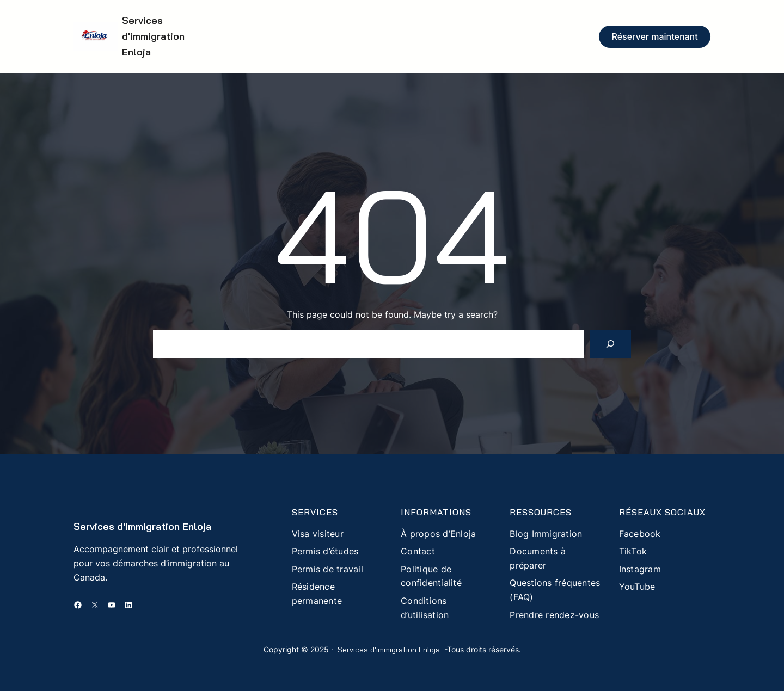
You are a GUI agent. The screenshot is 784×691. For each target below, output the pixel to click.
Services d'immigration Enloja (153, 36)
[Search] (610, 344)
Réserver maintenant (655, 36)
